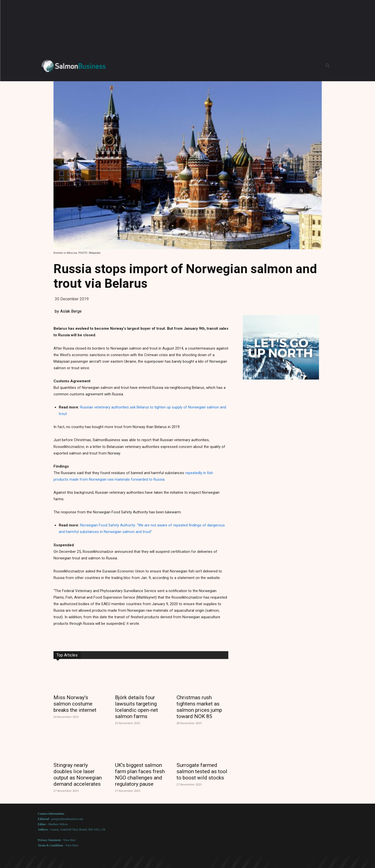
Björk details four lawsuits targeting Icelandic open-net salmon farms (137, 707)
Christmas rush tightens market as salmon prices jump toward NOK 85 (199, 707)
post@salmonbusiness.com (67, 819)
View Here (69, 840)
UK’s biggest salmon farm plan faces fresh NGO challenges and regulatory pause (140, 775)
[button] (328, 66)
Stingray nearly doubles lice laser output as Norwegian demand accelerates (78, 775)
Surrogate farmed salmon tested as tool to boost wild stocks (202, 771)
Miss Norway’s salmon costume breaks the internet (75, 704)
